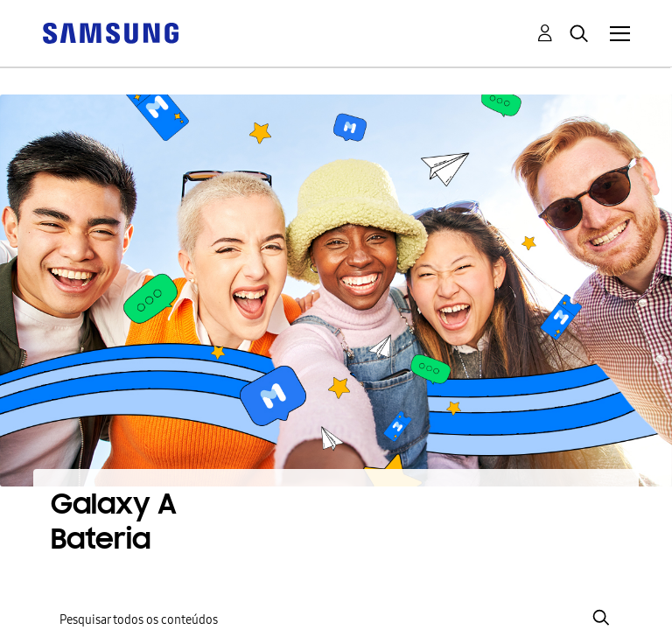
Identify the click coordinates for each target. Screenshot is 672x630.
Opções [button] (619, 414)
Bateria (99, 525)
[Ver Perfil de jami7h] (222, 574)
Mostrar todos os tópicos (367, 458)
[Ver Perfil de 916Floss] (114, 551)
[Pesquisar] (336, 349)
